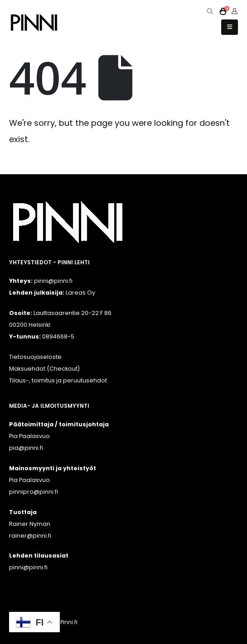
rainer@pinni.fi (30, 536)
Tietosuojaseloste (35, 357)
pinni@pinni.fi (28, 567)
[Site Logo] (34, 22)
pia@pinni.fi (26, 448)
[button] (210, 11)
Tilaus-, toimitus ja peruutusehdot (58, 380)
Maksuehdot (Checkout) (44, 369)
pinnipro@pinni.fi (34, 492)
